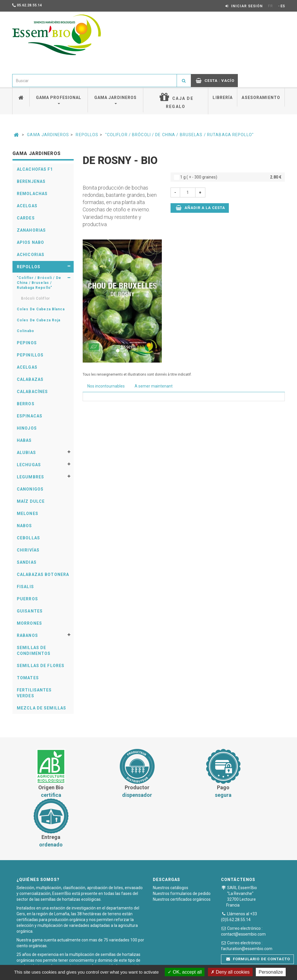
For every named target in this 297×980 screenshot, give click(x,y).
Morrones (29, 623)
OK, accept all (185, 972)
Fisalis (25, 587)
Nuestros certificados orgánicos (182, 850)
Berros (26, 404)
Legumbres (30, 477)
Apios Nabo (30, 242)
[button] (89, 301)
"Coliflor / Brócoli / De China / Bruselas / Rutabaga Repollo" (180, 135)
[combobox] (95, 81)
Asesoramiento (261, 98)
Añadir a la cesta (201, 208)
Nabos (25, 526)
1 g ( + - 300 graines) (228, 177)
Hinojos (27, 428)
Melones (28, 514)
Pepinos (27, 343)
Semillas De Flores (41, 666)
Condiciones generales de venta (101, 961)
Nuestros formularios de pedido (182, 844)
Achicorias (31, 255)
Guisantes (30, 611)
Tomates (28, 678)
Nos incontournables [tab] (106, 386)
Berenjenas (31, 181)
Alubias (26, 453)
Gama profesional (59, 100)
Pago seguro (151, 961)
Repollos (87, 135)
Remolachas (32, 194)
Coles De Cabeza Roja (39, 320)
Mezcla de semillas (41, 708)
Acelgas (27, 206)
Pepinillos (30, 355)
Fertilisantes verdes (34, 693)
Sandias (27, 562)
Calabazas (30, 379)
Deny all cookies (230, 972)
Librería (223, 98)
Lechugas (29, 465)
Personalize (271, 972)
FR (270, 6)
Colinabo (26, 331)
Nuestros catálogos (171, 838)
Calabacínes (32, 392)
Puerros (27, 599)
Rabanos (27, 635)
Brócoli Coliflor (36, 298)
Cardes (26, 218)
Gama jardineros (116, 100)
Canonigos (30, 489)
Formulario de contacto (258, 909)
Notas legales (183, 961)
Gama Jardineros (48, 135)
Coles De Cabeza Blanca (41, 309)
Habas (24, 440)
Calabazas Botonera (43, 574)
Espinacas (30, 416)
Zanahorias (31, 230)
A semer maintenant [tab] (154, 386)
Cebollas (28, 538)
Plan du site (214, 961)
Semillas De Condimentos (34, 651)
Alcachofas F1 (35, 169)
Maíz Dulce (31, 501)
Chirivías (28, 550)
